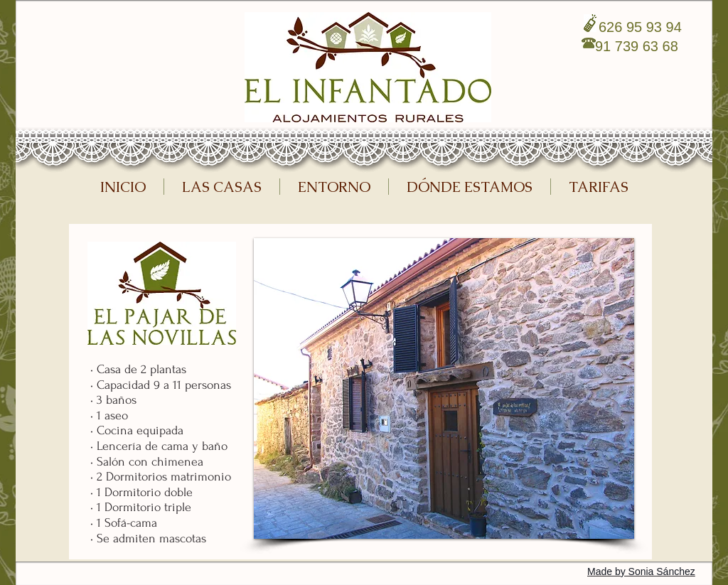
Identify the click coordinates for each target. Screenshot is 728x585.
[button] (444, 388)
